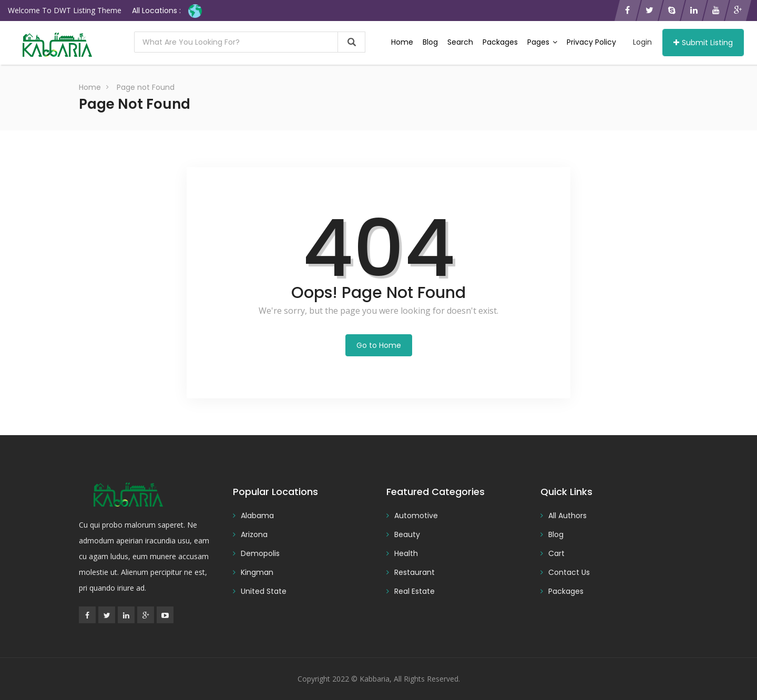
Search (460, 42)
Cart (556, 553)
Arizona (254, 534)
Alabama (257, 516)
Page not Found (146, 87)
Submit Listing (703, 43)
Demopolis (260, 553)
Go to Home (379, 345)
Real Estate (415, 591)
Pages (542, 42)
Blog (430, 42)
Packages (500, 42)
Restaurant (415, 572)
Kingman (257, 572)
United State (264, 591)
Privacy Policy (591, 42)
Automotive (416, 516)
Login (642, 42)
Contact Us (569, 572)
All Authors (567, 516)
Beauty (407, 534)
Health (406, 553)
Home (402, 42)
